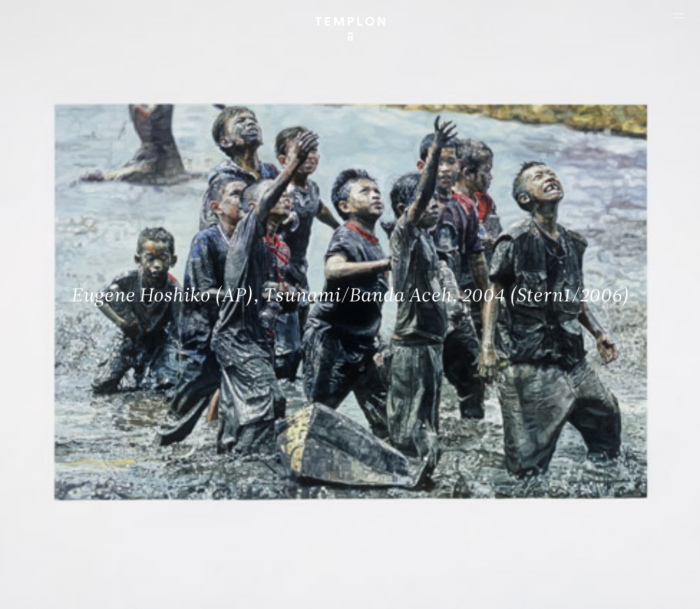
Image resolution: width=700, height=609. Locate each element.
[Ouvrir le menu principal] (679, 16)
